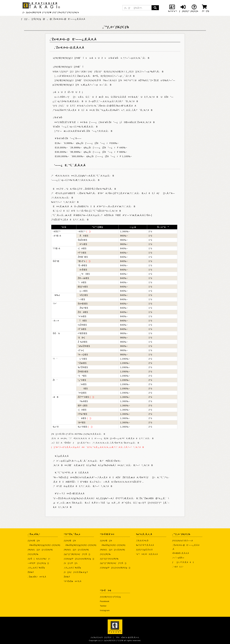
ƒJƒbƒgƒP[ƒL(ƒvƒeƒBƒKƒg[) (79, 559)
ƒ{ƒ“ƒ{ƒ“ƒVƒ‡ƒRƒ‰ (109, 559)
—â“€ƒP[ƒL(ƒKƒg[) (38, 563)
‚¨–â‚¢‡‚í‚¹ (178, 567)
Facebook (105, 601)
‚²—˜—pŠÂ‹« (178, 558)
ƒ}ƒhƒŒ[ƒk (34, 541)
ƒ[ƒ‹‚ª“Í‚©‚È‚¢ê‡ (183, 562)
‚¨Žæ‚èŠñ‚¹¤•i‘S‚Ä (37, 577)
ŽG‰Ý (31, 572)
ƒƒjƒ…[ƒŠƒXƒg (31, 19)
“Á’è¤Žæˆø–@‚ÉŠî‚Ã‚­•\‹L (127, 637)
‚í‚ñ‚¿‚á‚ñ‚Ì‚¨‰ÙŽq (36, 568)
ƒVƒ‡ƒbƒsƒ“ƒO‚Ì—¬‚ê (182, 541)
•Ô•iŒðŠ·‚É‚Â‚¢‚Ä (181, 553)
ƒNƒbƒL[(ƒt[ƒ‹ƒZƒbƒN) (40, 550)
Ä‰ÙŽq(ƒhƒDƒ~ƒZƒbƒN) (113, 545)
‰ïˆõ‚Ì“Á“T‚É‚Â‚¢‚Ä (145, 545)
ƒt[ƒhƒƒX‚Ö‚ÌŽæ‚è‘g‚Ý (76, 572)
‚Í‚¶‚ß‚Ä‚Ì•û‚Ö (142, 541)
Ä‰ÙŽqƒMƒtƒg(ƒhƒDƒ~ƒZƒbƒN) (44, 545)
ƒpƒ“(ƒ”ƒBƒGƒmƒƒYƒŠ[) (77, 554)
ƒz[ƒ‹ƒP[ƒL (71, 563)
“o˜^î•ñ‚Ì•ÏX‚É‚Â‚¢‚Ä (147, 554)
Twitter (103, 606)
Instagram (105, 610)
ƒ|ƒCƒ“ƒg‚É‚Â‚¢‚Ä (144, 550)
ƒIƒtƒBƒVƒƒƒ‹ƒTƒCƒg (110, 597)
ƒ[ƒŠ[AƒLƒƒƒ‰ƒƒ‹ (39, 559)
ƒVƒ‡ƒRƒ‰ (33, 554)
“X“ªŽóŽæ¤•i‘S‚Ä (73, 581)
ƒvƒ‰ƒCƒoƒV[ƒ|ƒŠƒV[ (102, 637)
